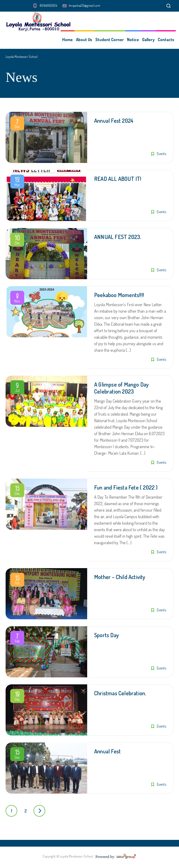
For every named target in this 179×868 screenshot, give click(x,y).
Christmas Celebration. (120, 693)
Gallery (148, 40)
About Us (84, 40)
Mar (17, 182)
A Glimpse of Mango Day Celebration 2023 (121, 388)
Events (162, 154)
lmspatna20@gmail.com (84, 5)
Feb (17, 581)
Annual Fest (107, 751)
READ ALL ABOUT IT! (118, 179)
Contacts (166, 40)
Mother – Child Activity (120, 577)
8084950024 (48, 5)
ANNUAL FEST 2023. (118, 237)
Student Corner (110, 40)
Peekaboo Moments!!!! (119, 295)
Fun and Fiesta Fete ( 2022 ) (126, 487)
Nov (17, 299)
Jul (17, 388)
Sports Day (107, 635)
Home (67, 40)
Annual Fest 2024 (114, 121)
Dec (17, 124)
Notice (133, 40)
